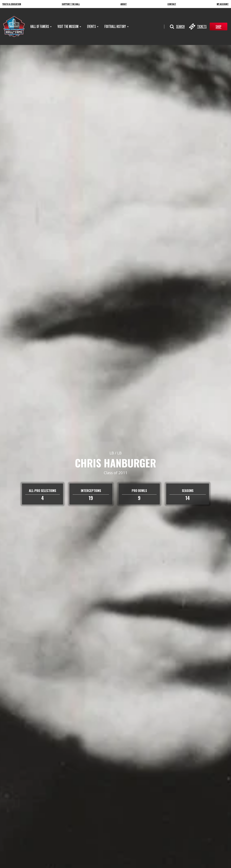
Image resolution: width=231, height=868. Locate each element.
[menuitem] (40, 27)
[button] (177, 27)
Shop (218, 27)
